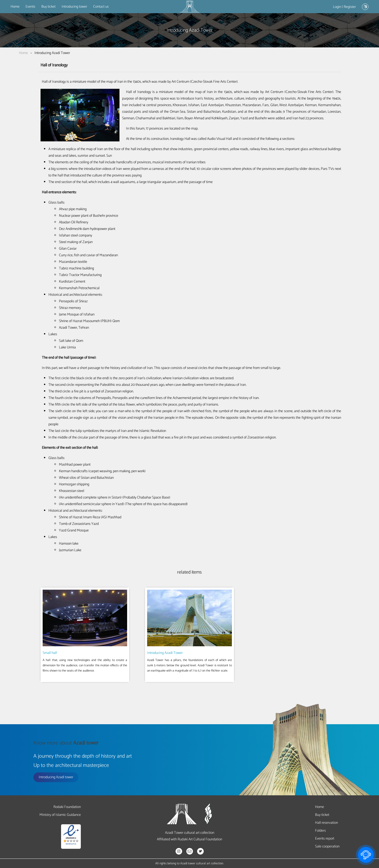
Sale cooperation (327, 847)
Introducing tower (74, 7)
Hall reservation (326, 823)
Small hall (50, 653)
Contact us (101, 7)
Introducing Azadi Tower (165, 653)
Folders (320, 831)
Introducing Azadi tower (56, 777)
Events (30, 7)
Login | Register (344, 7)
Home (15, 7)
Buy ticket (48, 7)
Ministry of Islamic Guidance (60, 815)
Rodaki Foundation (67, 807)
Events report (325, 839)
